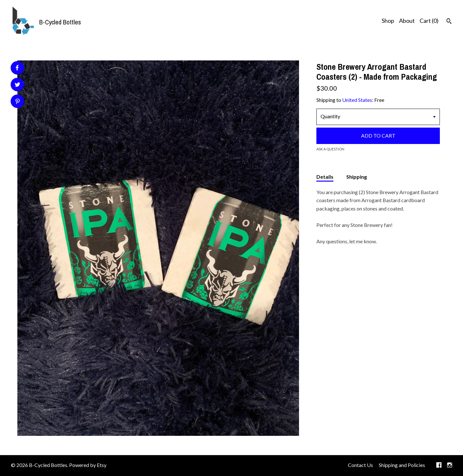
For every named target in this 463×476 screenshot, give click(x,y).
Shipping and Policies (402, 465)
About (407, 21)
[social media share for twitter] (18, 85)
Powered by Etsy (88, 465)
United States (357, 100)
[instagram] (450, 465)
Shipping (357, 177)
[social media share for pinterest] (18, 102)
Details (325, 177)
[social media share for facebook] (17, 68)
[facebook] (439, 465)
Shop (388, 21)
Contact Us (360, 465)
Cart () (429, 21)
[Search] (449, 22)
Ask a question (330, 149)
